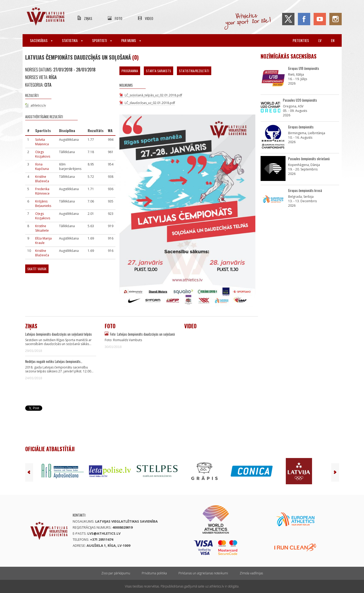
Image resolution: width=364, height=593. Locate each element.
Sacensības (41, 40)
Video (149, 18)
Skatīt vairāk (37, 269)
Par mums (131, 40)
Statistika (72, 40)
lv (320, 40)
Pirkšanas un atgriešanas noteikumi (203, 573)
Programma (130, 71)
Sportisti (102, 40)
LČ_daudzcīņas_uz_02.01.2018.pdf (150, 103)
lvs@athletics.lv (104, 533)
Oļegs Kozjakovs (43, 154)
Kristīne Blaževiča (42, 179)
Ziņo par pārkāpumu (116, 573)
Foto (118, 18)
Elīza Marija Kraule (43, 241)
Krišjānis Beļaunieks (43, 204)
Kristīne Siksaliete (42, 228)
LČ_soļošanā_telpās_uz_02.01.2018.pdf (153, 95)
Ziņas (88, 18)
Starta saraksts (159, 71)
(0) (135, 57)
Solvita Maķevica (42, 142)
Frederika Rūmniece (42, 191)
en (333, 40)
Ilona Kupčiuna (42, 167)
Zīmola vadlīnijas (251, 573)
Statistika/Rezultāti (194, 71)
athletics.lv (38, 105)
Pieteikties (301, 40)
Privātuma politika (154, 573)
